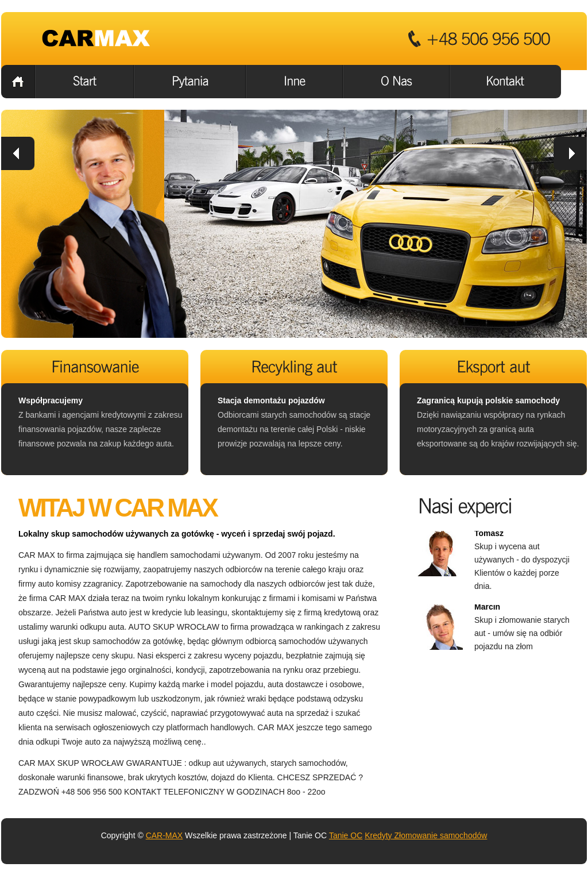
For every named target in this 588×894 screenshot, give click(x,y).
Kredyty (378, 835)
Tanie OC (346, 835)
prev (18, 153)
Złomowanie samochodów (440, 835)
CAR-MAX (165, 835)
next (570, 153)
